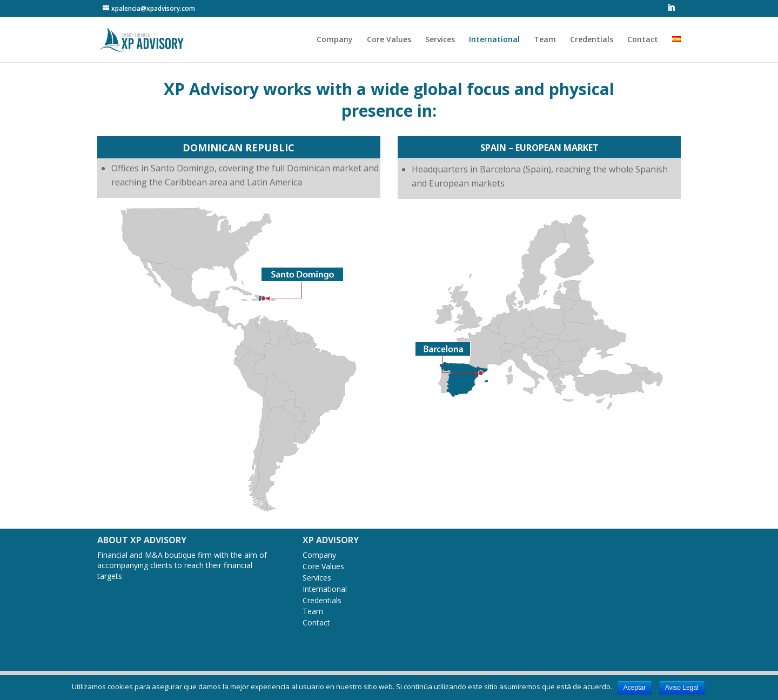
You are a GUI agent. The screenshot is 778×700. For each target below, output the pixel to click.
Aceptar (635, 688)
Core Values (389, 40)
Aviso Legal (682, 688)
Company (335, 40)
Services (440, 40)
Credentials (592, 40)
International (494, 40)
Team (545, 40)
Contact (643, 40)
